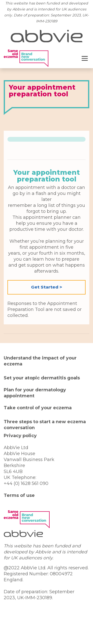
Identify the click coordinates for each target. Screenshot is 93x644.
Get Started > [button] (47, 287)
